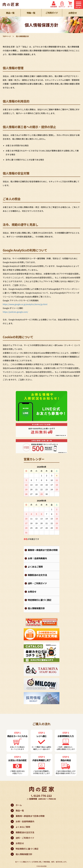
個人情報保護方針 (36, 608)
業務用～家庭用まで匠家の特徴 (43, 550)
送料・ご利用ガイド (37, 583)
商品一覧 (10, 13)
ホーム (19, 805)
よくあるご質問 (35, 567)
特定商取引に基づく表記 (40, 600)
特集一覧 (31, 13)
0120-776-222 (43, 796)
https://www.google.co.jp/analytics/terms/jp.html (25, 304)
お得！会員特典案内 (37, 558)
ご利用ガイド (52, 13)
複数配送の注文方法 (37, 575)
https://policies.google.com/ (15, 312)
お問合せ (73, 13)
